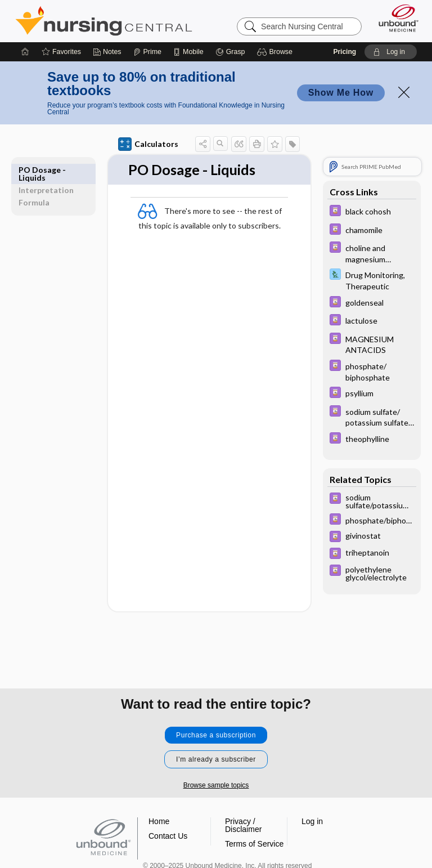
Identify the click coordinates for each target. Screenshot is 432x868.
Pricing (345, 52)
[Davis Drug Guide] (372, 212)
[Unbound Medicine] (395, 18)
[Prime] (147, 52)
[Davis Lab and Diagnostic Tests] (372, 280)
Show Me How (341, 93)
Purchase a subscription (216, 735)
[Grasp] (230, 52)
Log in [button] (312, 821)
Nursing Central (104, 21)
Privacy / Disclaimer (243, 825)
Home (159, 821)
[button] (276, 52)
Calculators (148, 144)
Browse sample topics (216, 785)
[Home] (25, 52)
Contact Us (168, 836)
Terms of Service (254, 844)
